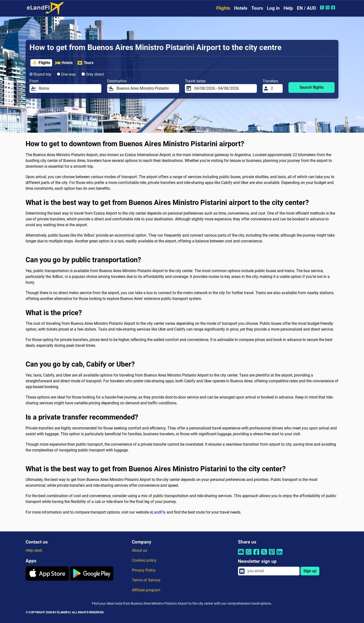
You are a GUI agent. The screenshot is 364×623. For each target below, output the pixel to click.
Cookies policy (144, 560)
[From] (69, 88)
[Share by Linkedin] (280, 555)
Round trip (40, 74)
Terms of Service (146, 580)
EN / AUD (306, 8)
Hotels (241, 8)
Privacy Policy (144, 570)
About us (139, 550)
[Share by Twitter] (264, 555)
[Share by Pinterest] (272, 555)
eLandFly (158, 512)
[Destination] (146, 88)
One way (66, 74)
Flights (223, 8)
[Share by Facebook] (256, 555)
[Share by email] (241, 555)
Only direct (93, 74)
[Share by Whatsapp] (249, 555)
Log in (273, 8)
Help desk (34, 550)
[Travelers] (275, 88)
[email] (272, 571)
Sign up (310, 571)
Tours (257, 8)
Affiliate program (146, 590)
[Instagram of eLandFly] (328, 7)
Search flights (311, 87)
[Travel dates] (224, 88)
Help (288, 8)
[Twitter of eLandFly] (323, 7)
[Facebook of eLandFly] (334, 7)
